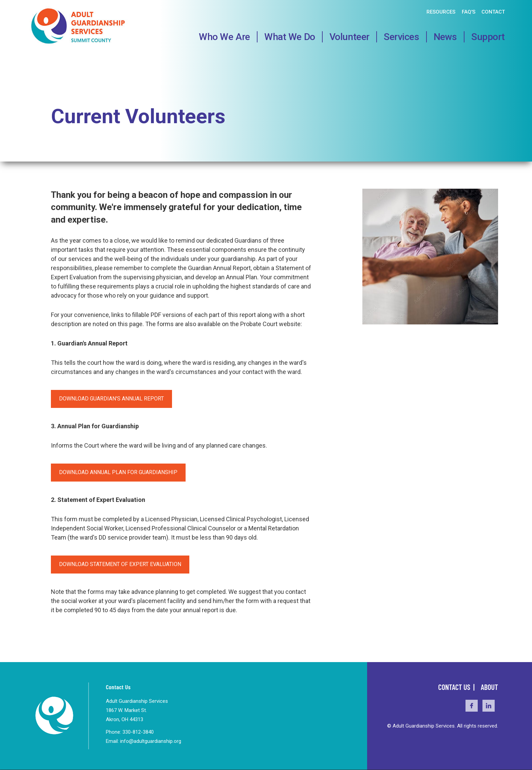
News (445, 37)
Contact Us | (457, 687)
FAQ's (469, 12)
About (489, 687)
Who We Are (224, 37)
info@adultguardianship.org (151, 741)
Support (488, 37)
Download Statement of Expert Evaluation (120, 564)
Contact (493, 12)
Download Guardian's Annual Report (111, 399)
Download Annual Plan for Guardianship (118, 472)
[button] (430, 323)
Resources (441, 12)
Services (402, 37)
